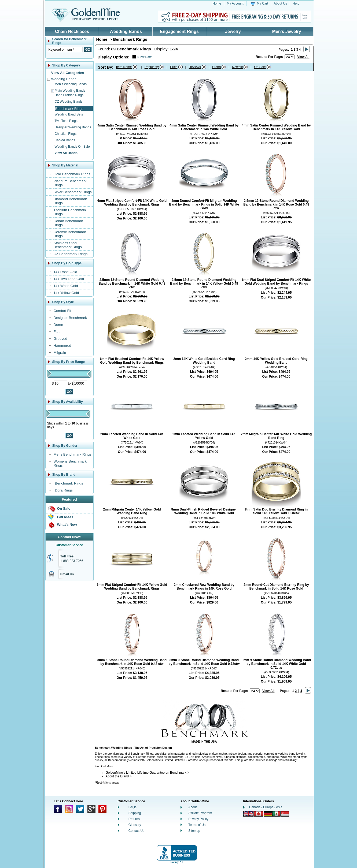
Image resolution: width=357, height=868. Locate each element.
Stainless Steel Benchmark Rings (68, 245)
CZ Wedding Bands (69, 102)
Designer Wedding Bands (73, 127)
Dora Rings (64, 490)
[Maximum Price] (80, 383)
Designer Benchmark (70, 318)
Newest (237, 67)
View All (303, 57)
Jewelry (233, 31)
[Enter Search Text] (65, 49)
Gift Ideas (65, 517)
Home (217, 3)
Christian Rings (66, 134)
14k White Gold (66, 286)
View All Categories (68, 73)
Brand (216, 67)
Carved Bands (65, 140)
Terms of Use (198, 825)
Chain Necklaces (72, 31)
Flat (57, 332)
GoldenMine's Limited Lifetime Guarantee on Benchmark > (147, 773)
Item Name (124, 67)
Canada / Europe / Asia (266, 807)
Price (174, 67)
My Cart (263, 3)
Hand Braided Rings (69, 95)
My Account (235, 3)
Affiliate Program (200, 813)
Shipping (135, 813)
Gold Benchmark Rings (72, 174)
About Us (280, 3)
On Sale (64, 508)
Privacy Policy (198, 819)
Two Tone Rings (66, 121)
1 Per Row (144, 57)
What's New (67, 525)
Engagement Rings (179, 31)
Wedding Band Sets (69, 114)
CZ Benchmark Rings (71, 254)
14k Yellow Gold (66, 293)
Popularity (152, 67)
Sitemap (194, 831)
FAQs (133, 807)
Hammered (62, 346)
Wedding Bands (126, 31)
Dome (58, 325)
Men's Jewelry (287, 31)
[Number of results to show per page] (290, 57)
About (192, 807)
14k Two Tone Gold (69, 279)
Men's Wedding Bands (71, 84)
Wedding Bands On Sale (72, 147)
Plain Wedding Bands (70, 91)
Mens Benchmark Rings (73, 454)
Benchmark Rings (69, 483)
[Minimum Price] (60, 383)
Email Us (67, 574)
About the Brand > (119, 776)
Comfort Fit (62, 311)
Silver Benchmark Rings (73, 192)
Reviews (195, 67)
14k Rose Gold (65, 272)
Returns (134, 819)
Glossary (135, 825)
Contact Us (136, 831)
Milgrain (60, 353)
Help (296, 3)
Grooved (60, 339)
